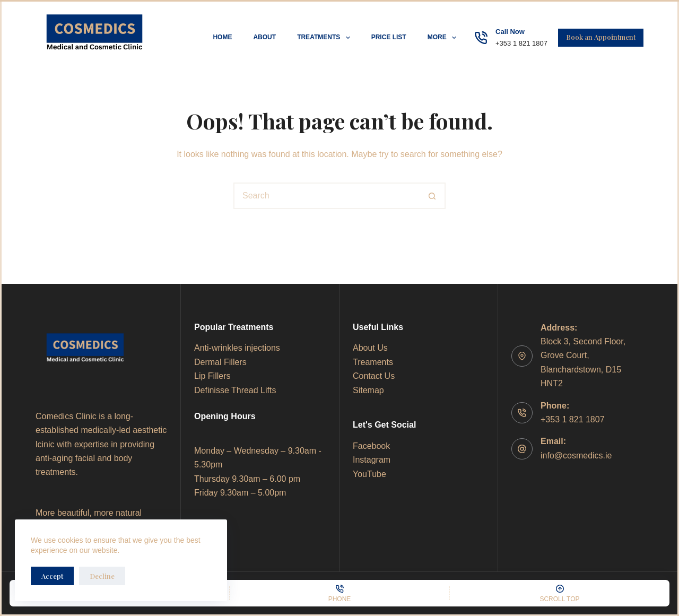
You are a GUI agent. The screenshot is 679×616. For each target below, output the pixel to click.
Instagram (372, 460)
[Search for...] (326, 196)
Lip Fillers (212, 376)
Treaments (373, 362)
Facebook (371, 446)
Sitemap (368, 390)
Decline (102, 576)
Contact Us (374, 376)
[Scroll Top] (560, 593)
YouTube (369, 474)
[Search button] (432, 196)
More (444, 38)
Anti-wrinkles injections (237, 348)
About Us (370, 348)
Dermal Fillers (220, 362)
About (264, 37)
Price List (389, 37)
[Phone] (339, 593)
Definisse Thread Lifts (235, 390)
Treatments (326, 38)
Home (222, 37)
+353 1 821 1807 (521, 43)
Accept (52, 576)
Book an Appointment (601, 37)
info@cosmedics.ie (576, 456)
